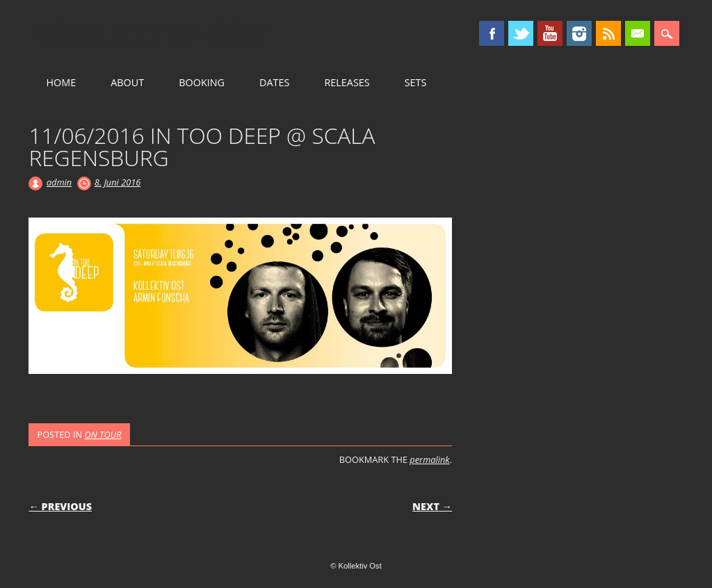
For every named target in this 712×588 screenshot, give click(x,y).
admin (59, 182)
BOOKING (202, 82)
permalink (429, 459)
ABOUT (127, 82)
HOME (61, 82)
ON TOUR (103, 434)
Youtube (550, 33)
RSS (608, 33)
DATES (274, 82)
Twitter (521, 33)
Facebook (492, 33)
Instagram (579, 33)
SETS (416, 82)
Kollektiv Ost (147, 34)
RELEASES (347, 82)
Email (638, 33)
